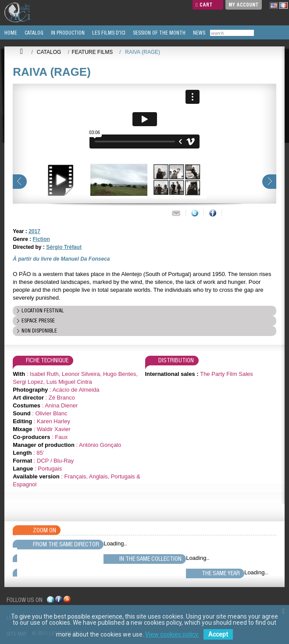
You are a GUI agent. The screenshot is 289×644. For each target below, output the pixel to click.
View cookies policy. (172, 634)
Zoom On (45, 530)
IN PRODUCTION (67, 33)
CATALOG (33, 33)
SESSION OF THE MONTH (159, 33)
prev (20, 182)
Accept (218, 634)
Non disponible (39, 331)
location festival (43, 311)
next (269, 182)
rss (67, 601)
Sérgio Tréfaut (64, 247)
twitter (50, 601)
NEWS (198, 33)
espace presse (38, 321)
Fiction (41, 239)
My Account (244, 5)
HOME (10, 33)
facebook (59, 601)
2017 (34, 231)
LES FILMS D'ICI (108, 33)
